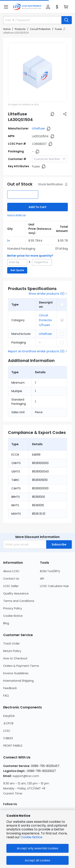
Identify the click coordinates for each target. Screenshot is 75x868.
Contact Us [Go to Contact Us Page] (11, 579)
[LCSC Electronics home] (27, 7)
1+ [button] (9, 241)
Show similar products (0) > (48, 294)
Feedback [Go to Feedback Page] (10, 688)
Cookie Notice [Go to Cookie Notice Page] (13, 616)
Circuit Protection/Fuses (45, 320)
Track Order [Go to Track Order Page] (11, 644)
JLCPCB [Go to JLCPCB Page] (8, 723)
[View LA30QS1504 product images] (37, 72)
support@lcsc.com (26, 776)
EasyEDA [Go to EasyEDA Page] (9, 716)
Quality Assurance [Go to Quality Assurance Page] (16, 593)
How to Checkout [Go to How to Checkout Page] (15, 658)
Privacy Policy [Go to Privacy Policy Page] (13, 608)
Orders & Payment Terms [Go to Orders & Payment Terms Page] (21, 666)
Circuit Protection (40, 29)
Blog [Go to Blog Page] (6, 623)
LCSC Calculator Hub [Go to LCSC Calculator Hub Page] (54, 586)
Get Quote (17, 270)
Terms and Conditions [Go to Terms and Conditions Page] (19, 601)
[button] (6, 7)
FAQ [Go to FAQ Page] (6, 696)
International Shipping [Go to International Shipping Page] (18, 681)
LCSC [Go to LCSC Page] (7, 731)
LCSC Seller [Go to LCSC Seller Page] (11, 586)
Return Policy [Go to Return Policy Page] (12, 651)
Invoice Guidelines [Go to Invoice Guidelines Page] (16, 673)
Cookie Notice (31, 837)
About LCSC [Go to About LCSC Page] (11, 571)
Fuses (58, 29)
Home (7, 29)
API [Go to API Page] (42, 579)
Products (20, 29)
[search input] (31, 20)
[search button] (67, 20)
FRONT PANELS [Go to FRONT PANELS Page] (13, 746)
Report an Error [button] (18, 351)
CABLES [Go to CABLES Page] (8, 738)
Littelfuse (38, 128)
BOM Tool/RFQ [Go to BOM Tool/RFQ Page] (50, 571)
